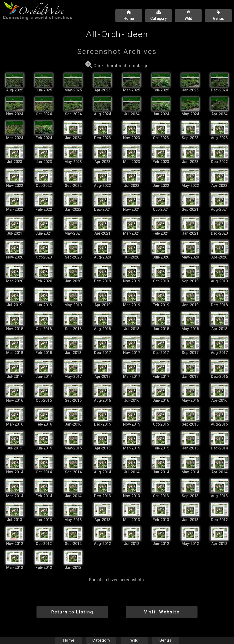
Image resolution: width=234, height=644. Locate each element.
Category (101, 640)
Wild (134, 640)
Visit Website (162, 612)
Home (69, 640)
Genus (165, 640)
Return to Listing (72, 612)
